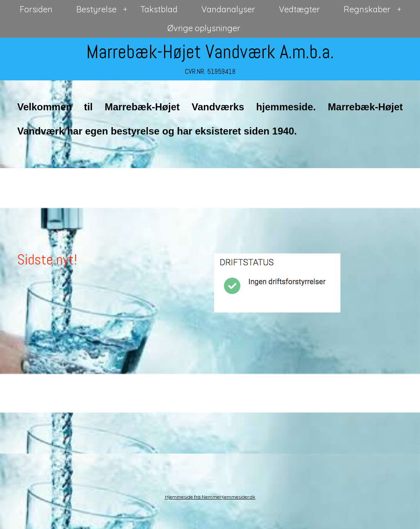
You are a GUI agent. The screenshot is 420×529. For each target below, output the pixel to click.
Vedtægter (299, 9)
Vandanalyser (228, 9)
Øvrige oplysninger (204, 28)
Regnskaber (367, 9)
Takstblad (159, 9)
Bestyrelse (96, 9)
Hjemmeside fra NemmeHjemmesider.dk (210, 497)
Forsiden (36, 9)
